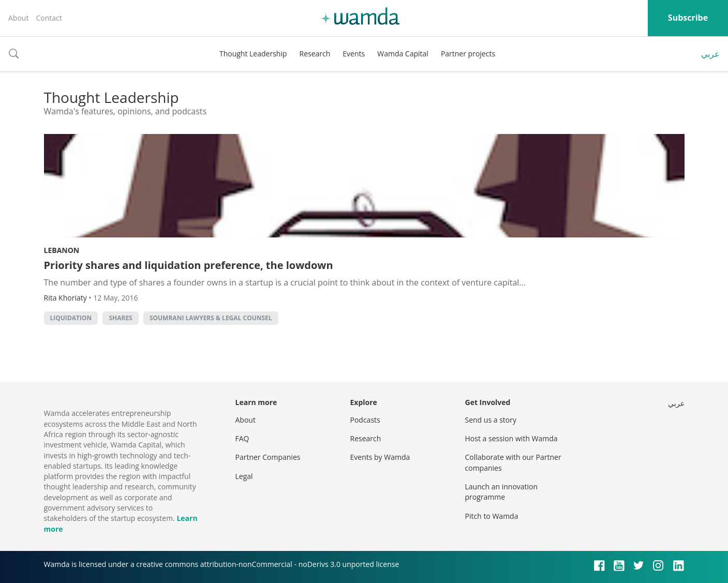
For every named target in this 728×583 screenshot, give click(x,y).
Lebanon (62, 250)
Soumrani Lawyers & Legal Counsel (211, 318)
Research (315, 54)
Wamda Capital (403, 54)
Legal (244, 476)
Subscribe (688, 18)
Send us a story (491, 420)
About (18, 18)
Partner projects (468, 54)
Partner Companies (268, 457)
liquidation (71, 318)
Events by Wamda (380, 457)
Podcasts (365, 420)
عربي (710, 54)
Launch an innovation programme (502, 492)
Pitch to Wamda (492, 516)
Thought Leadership (253, 54)
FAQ (242, 438)
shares (120, 318)
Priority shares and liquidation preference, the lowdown (189, 265)
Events (354, 54)
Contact (49, 18)
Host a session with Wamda (511, 438)
